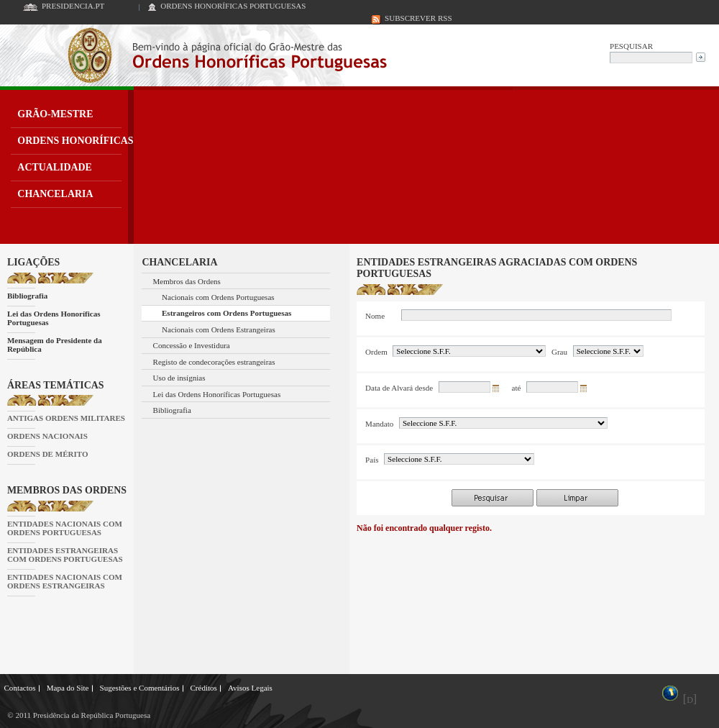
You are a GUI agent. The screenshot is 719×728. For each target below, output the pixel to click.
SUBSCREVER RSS (418, 18)
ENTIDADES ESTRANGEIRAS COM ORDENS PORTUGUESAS (65, 555)
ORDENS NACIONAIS (47, 436)
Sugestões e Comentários (140, 688)
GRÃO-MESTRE (55, 114)
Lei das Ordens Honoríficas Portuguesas (54, 318)
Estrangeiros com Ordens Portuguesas (226, 313)
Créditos (203, 688)
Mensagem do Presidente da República (55, 345)
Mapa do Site (68, 688)
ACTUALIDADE (55, 167)
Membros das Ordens (187, 281)
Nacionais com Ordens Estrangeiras (219, 329)
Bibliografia (27, 296)
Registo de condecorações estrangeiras (214, 362)
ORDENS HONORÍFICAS (75, 141)
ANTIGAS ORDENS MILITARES (66, 418)
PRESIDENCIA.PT (73, 6)
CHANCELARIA (55, 194)
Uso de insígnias (179, 378)
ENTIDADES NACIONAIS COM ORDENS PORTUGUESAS (65, 528)
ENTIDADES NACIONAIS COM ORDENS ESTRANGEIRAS (65, 581)
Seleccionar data (498, 391)
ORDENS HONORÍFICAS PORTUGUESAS (233, 6)
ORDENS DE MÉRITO (48, 454)
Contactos (20, 688)
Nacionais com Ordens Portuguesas (218, 297)
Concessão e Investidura (192, 345)
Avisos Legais (250, 688)
